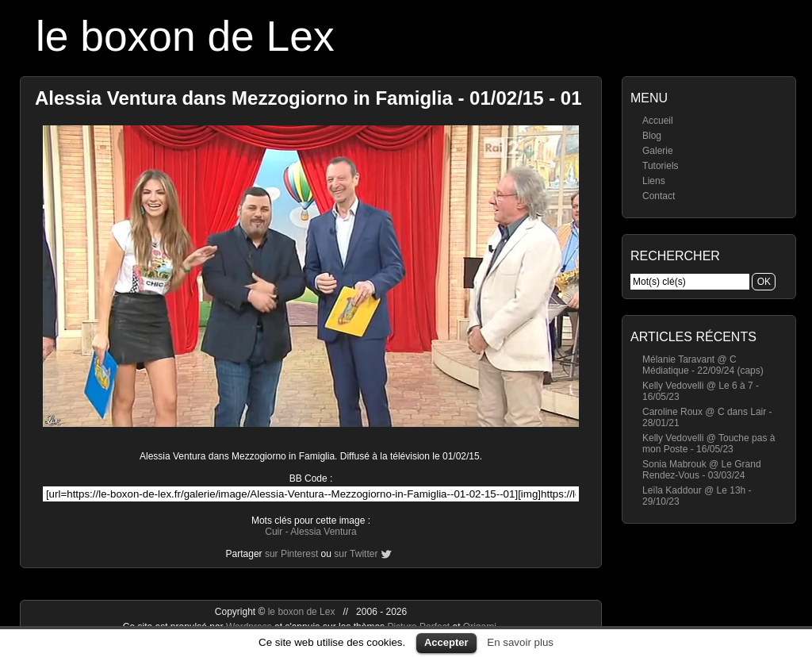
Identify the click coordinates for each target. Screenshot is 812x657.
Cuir (274, 532)
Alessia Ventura (323, 532)
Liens (654, 181)
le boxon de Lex (185, 36)
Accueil (658, 121)
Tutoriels (661, 166)
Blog (652, 136)
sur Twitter (356, 554)
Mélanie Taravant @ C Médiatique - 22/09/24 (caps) (703, 365)
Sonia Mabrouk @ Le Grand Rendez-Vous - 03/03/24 (702, 470)
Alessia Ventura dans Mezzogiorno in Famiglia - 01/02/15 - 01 (308, 98)
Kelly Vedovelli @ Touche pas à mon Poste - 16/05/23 (709, 444)
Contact (659, 196)
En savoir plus (520, 642)
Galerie (658, 151)
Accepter (446, 642)
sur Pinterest (291, 554)
